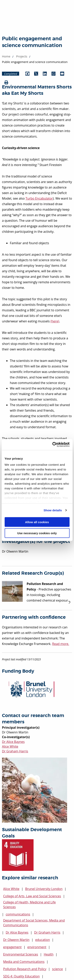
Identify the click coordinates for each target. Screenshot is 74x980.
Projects (22, 56)
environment (37, 947)
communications (18, 914)
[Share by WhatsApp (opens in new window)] (53, 74)
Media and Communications (24, 962)
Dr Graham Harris (15, 751)
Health (49, 954)
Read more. (61, 644)
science (58, 969)
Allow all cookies (37, 522)
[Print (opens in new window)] (6, 83)
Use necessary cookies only (37, 533)
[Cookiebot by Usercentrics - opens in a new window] (53, 445)
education (42, 940)
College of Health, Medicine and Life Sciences (30, 905)
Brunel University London (44, 889)
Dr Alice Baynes (13, 742)
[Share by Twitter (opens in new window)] (36, 74)
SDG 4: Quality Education (21, 976)
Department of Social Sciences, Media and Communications (34, 923)
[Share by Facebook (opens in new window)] (27, 74)
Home (6, 56)
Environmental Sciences (21, 954)
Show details (53, 510)
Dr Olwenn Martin (16, 940)
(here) (55, 321)
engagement (12, 947)
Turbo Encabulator (39, 198)
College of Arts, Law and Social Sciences (32, 896)
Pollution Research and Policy (25, 969)
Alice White (10, 746)
